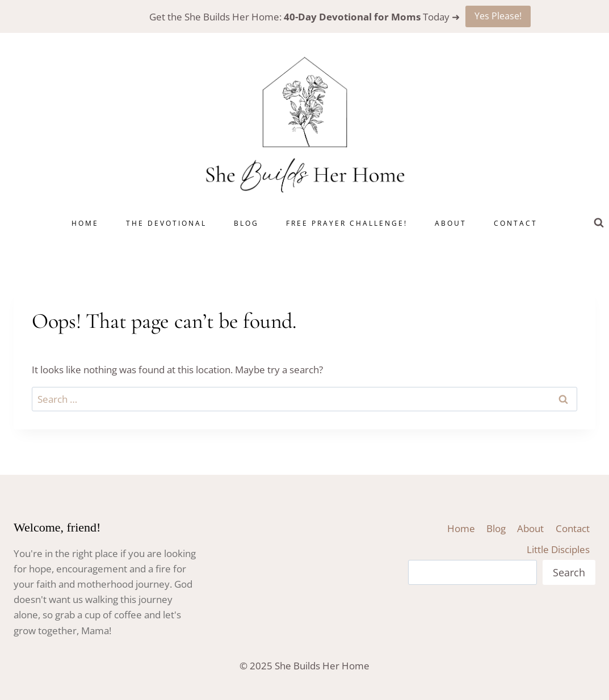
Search (569, 572)
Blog (246, 223)
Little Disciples (558, 549)
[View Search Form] (599, 223)
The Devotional (166, 223)
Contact (516, 223)
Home (85, 223)
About (451, 223)
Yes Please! (498, 16)
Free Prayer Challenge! (347, 223)
